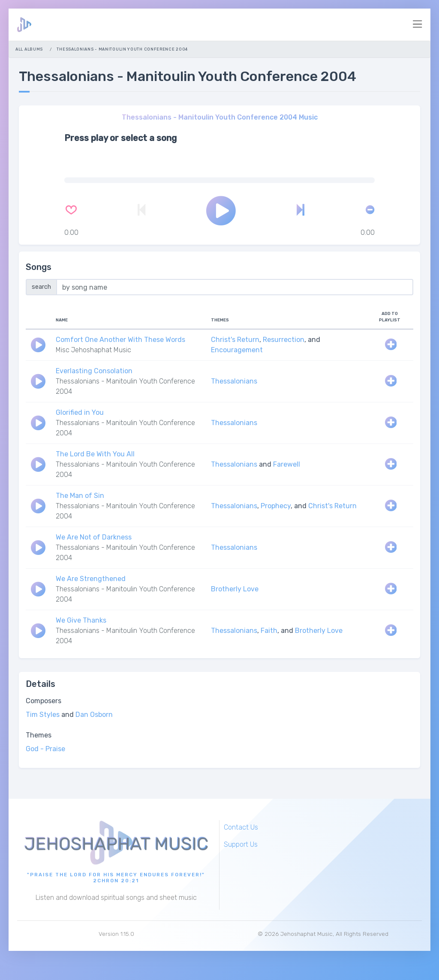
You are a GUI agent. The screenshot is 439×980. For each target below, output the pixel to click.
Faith (269, 631)
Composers (44, 701)
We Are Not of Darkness (94, 538)
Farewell (287, 465)
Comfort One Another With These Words (120, 340)
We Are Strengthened (91, 579)
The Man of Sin (80, 496)
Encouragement (237, 350)
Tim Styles (43, 715)
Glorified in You (80, 413)
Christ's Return (235, 340)
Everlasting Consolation (94, 371)
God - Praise (45, 749)
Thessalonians (234, 382)
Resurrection (284, 340)
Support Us (241, 844)
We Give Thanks (81, 621)
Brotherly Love (235, 589)
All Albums (29, 49)
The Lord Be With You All (95, 454)
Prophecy (276, 506)
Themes (39, 736)
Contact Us (241, 827)
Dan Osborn (94, 715)
